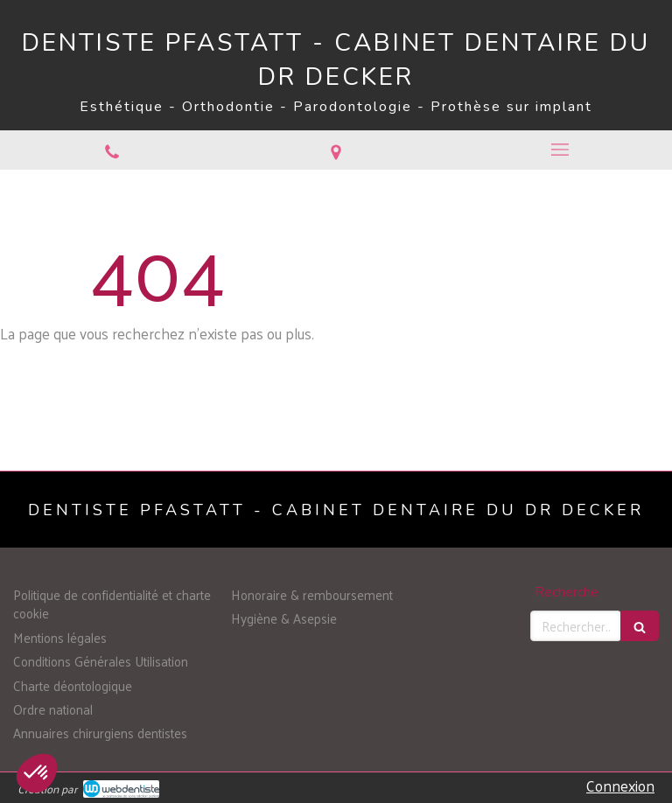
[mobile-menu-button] (560, 150)
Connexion (620, 786)
